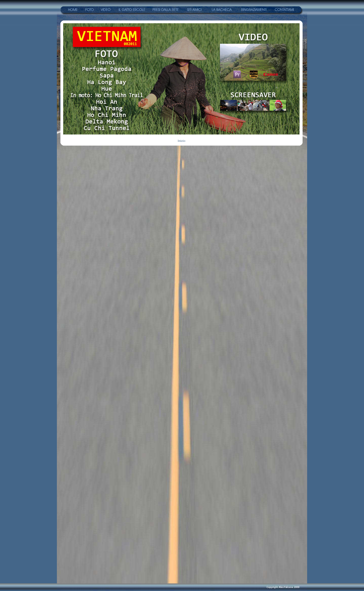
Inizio (181, 141)
